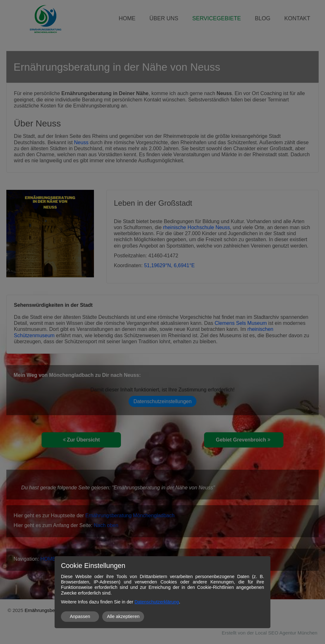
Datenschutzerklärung (157, 602)
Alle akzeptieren (123, 616)
